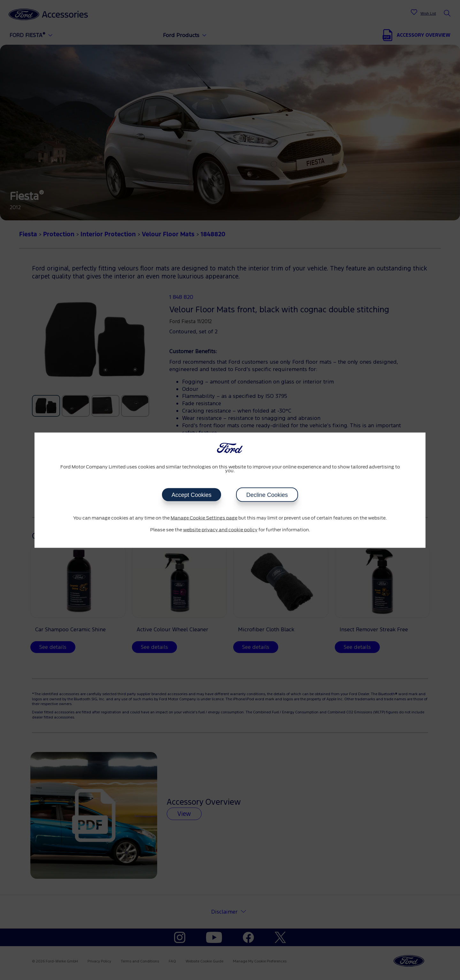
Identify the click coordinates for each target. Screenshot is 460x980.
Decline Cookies (267, 495)
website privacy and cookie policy (220, 530)
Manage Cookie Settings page (204, 518)
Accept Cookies (192, 495)
